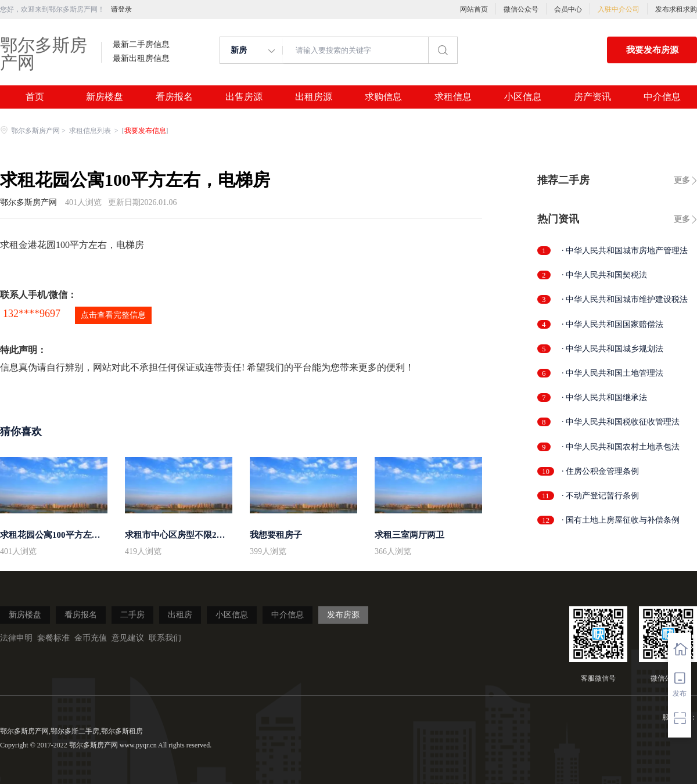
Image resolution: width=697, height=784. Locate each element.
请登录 (121, 9)
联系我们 (165, 638)
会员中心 (568, 9)
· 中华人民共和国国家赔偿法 (612, 324)
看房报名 (174, 97)
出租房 (180, 615)
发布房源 (343, 615)
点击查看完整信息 (113, 315)
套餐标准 (53, 638)
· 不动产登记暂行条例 (600, 496)
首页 (35, 97)
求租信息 (453, 97)
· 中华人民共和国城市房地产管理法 (625, 251)
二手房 (132, 615)
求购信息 (383, 97)
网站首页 (474, 9)
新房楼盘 (105, 97)
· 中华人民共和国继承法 (604, 398)
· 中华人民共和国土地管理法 (612, 373)
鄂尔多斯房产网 (44, 54)
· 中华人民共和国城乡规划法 (612, 349)
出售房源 (244, 97)
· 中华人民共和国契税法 (604, 275)
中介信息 (662, 97)
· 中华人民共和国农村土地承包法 (621, 447)
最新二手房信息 (141, 45)
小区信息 (523, 97)
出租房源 (314, 97)
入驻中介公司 (619, 9)
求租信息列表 (91, 131)
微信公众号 (521, 9)
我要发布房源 (652, 50)
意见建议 (128, 638)
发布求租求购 (676, 9)
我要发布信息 (145, 131)
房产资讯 (592, 97)
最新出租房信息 (141, 59)
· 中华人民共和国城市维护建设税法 (625, 299)
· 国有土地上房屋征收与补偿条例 (621, 520)
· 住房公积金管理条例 (600, 471)
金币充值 (91, 638)
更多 (682, 180)
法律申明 (16, 638)
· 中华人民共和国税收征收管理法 (621, 422)
